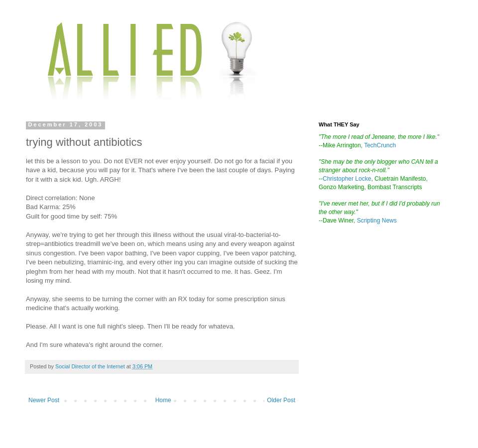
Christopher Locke (347, 179)
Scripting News (377, 221)
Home (163, 400)
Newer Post (44, 400)
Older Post (281, 400)
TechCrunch (380, 145)
